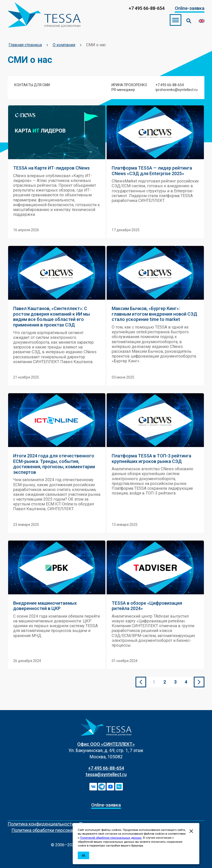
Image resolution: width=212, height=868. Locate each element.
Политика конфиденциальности (41, 824)
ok (83, 855)
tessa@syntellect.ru (106, 774)
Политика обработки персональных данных (57, 830)
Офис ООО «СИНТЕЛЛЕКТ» (106, 744)
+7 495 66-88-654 (106, 768)
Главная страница (25, 45)
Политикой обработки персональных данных (111, 838)
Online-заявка (190, 8)
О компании (64, 45)
